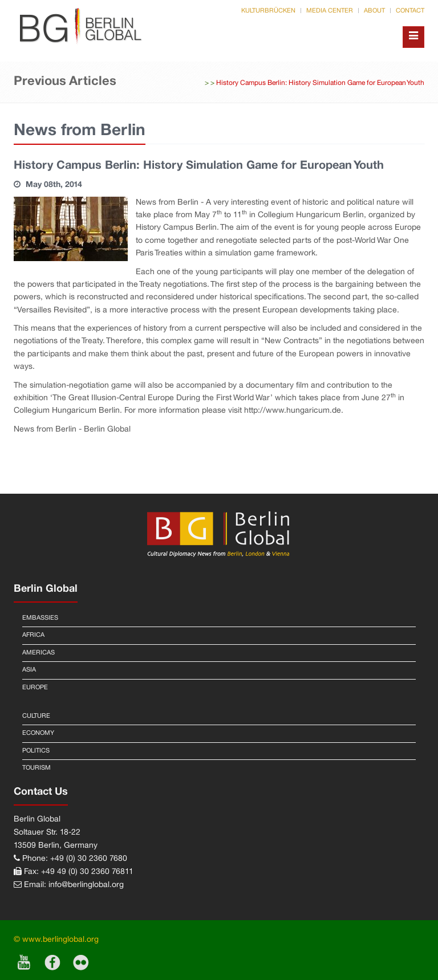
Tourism (36, 768)
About (374, 11)
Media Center (330, 11)
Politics (36, 751)
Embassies (40, 618)
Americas (38, 653)
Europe (35, 688)
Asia (29, 670)
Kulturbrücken (268, 11)
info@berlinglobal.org (86, 885)
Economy (38, 733)
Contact (410, 11)
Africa (33, 635)
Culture (36, 716)
